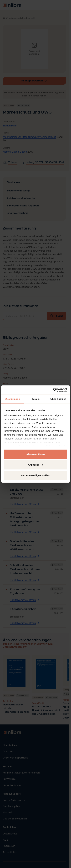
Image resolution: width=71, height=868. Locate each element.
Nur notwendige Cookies (35, 475)
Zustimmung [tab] (13, 399)
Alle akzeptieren (35, 454)
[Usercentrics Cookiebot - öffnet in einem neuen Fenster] (53, 390)
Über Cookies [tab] (58, 399)
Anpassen (36, 465)
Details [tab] (35, 399)
